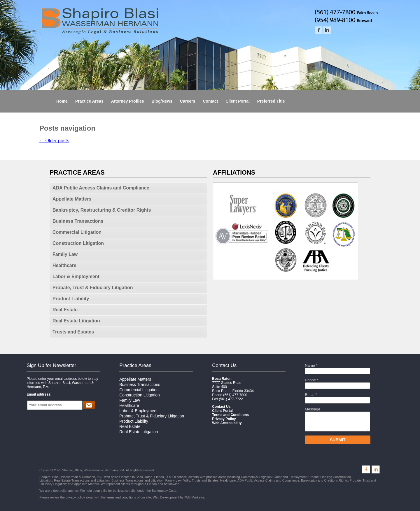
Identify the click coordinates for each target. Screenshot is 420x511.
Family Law (65, 254)
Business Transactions (78, 221)
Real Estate (65, 310)
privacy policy (75, 497)
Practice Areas (135, 365)
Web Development (166, 497)
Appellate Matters (72, 199)
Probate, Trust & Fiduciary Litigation (93, 288)
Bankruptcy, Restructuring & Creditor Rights (102, 210)
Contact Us (224, 365)
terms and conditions (121, 497)
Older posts (54, 141)
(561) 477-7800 (235, 395)
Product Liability (71, 299)
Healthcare (64, 265)
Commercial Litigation (77, 232)
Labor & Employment (76, 276)
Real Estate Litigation (76, 321)
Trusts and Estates (73, 332)
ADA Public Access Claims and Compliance (101, 188)
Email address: (39, 394)
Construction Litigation (78, 243)
